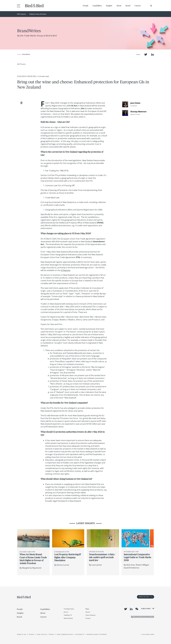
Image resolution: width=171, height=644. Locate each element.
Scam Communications (65, 634)
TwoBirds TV (68, 615)
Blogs (87, 609)
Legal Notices (42, 634)
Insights (109, 6)
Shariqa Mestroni (138, 112)
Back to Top (146, 597)
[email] (21, 103)
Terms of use (22, 634)
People (86, 6)
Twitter (146, 54)
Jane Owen (135, 103)
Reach (128, 6)
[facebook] (21, 123)
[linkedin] (21, 117)
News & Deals (68, 618)
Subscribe (146, 609)
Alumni (88, 612)
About (119, 6)
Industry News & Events (38, 14)
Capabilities (97, 6)
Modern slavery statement (97, 634)
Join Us (66, 612)
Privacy (52, 634)
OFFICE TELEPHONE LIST (143, 617)
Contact (88, 618)
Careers (138, 6)
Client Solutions (91, 615)
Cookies (31, 634)
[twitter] (21, 110)
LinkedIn (153, 54)
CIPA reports (21, 14)
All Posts (21, 64)
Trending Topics (69, 609)
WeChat (137, 609)
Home (19, 54)
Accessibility (80, 634)
